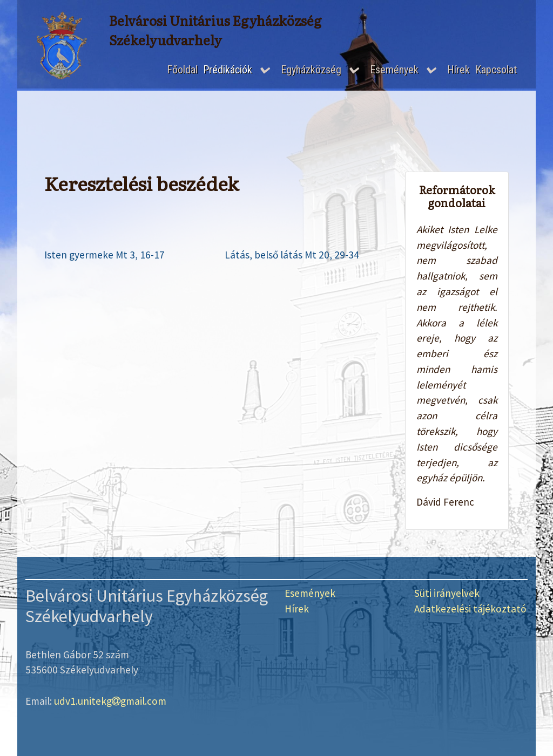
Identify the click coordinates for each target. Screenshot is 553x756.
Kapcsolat (496, 70)
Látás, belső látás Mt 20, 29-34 (292, 255)
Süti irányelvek (447, 593)
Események (394, 70)
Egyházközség (311, 70)
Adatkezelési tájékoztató (470, 609)
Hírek (458, 70)
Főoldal (182, 70)
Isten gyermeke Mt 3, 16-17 (104, 255)
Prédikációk (228, 70)
